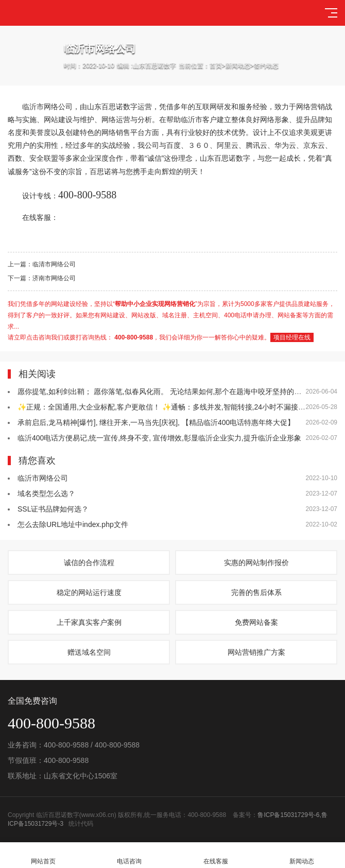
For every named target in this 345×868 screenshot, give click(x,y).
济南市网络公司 (54, 278)
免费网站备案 (256, 622)
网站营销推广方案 (256, 652)
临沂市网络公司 (43, 478)
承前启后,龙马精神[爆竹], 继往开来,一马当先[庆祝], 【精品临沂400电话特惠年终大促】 (156, 422)
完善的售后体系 (256, 592)
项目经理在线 (292, 337)
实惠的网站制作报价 (256, 563)
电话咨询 (130, 855)
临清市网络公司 (54, 264)
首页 (216, 65)
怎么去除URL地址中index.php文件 (73, 524)
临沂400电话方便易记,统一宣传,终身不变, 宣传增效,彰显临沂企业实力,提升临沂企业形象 (159, 438)
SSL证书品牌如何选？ (53, 509)
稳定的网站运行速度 (89, 592)
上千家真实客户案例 (89, 622)
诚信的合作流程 (89, 563)
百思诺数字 (119, 107)
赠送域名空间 (89, 652)
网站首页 (43, 855)
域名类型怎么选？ (46, 493)
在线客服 (216, 855)
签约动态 (266, 65)
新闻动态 (238, 65)
